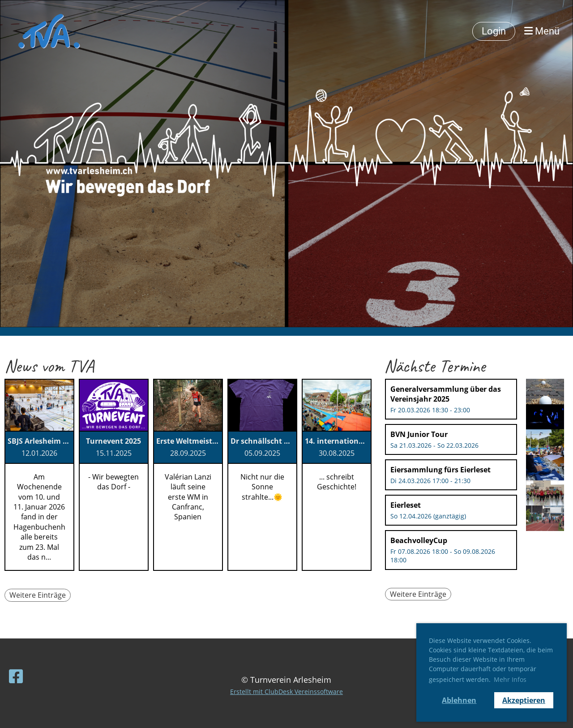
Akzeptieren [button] (524, 700)
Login (494, 31)
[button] (451, 399)
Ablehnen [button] (459, 700)
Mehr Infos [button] (510, 679)
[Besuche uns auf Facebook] (16, 676)
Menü (542, 31)
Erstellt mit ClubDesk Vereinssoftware (286, 692)
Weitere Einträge (38, 595)
